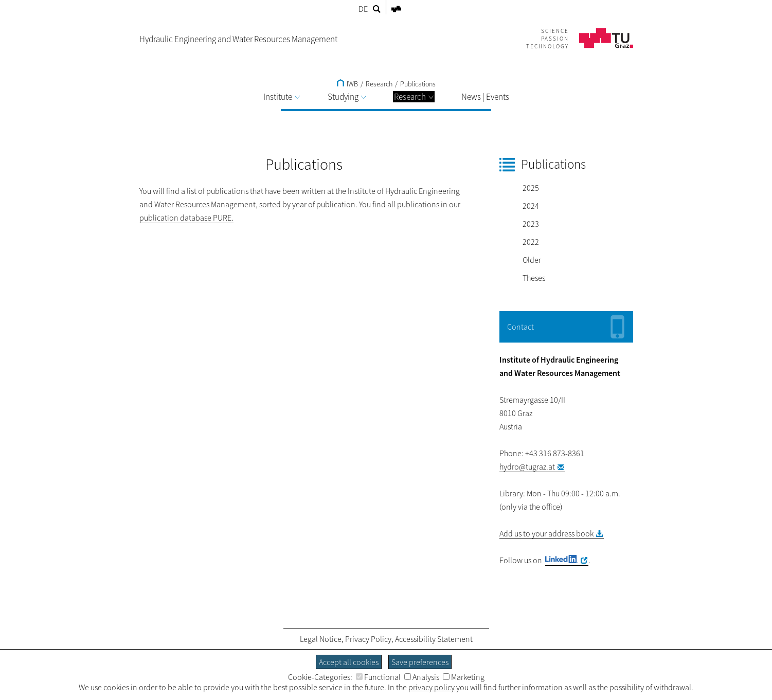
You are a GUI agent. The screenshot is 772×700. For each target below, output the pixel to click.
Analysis (422, 677)
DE (363, 9)
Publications (418, 84)
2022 (531, 242)
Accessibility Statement (434, 639)
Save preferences (420, 662)
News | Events (485, 97)
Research (414, 97)
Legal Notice (321, 639)
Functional (378, 677)
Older (532, 260)
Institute (282, 97)
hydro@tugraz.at (527, 466)
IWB (347, 84)
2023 (531, 224)
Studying (347, 97)
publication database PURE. (186, 218)
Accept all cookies (349, 662)
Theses (534, 278)
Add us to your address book (546, 533)
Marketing (464, 677)
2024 (531, 206)
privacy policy (432, 687)
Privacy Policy (368, 639)
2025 (531, 188)
